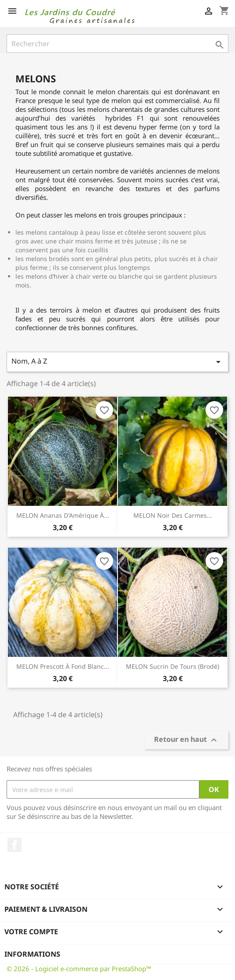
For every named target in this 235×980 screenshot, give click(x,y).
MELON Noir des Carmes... (173, 515)
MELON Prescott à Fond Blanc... (63, 666)
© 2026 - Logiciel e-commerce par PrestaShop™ (79, 969)
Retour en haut (187, 740)
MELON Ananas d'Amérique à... (63, 515)
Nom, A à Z (117, 362)
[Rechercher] (117, 44)
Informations (32, 954)
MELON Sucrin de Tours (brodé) (173, 666)
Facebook (15, 845)
